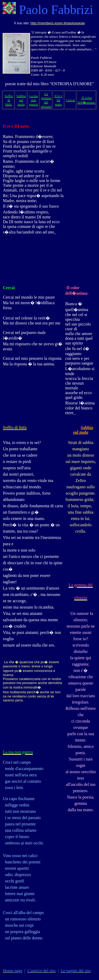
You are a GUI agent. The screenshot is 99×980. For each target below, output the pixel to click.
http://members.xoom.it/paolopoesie (58, 23)
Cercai (9, 288)
